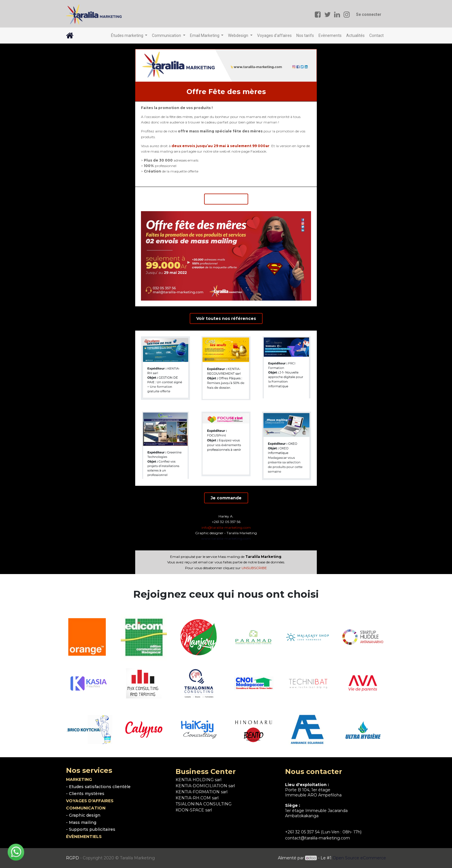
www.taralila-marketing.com (226, 538)
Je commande (226, 199)
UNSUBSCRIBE (254, 568)
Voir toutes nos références (226, 318)
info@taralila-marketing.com (226, 527)
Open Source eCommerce (359, 858)
